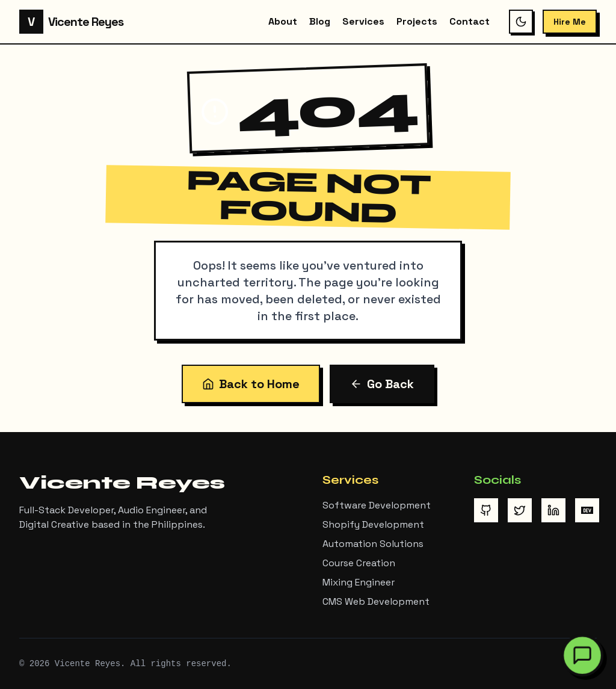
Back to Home (251, 384)
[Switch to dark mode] (521, 22)
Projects (417, 21)
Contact (470, 21)
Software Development (377, 505)
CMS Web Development (376, 601)
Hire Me (570, 22)
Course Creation (359, 563)
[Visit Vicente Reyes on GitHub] (486, 510)
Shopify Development (373, 524)
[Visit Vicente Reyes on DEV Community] (587, 510)
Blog (320, 21)
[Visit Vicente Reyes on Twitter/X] (520, 510)
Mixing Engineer (359, 582)
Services (363, 21)
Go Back (382, 384)
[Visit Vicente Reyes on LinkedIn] (553, 510)
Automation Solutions (373, 544)
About (283, 21)
